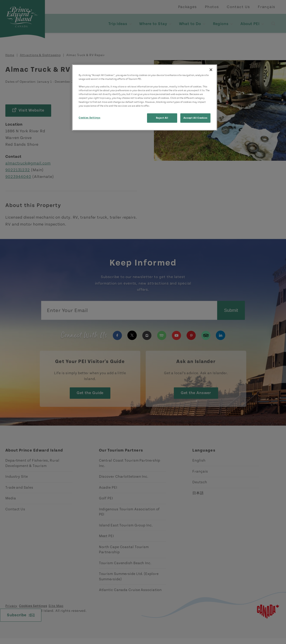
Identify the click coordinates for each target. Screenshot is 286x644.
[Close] (211, 70)
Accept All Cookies (195, 118)
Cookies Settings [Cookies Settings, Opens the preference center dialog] (89, 118)
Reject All (162, 118)
